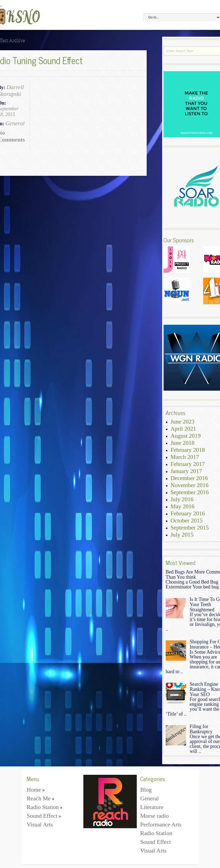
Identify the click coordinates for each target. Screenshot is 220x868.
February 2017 (188, 464)
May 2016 (183, 506)
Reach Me (40, 798)
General (15, 123)
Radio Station (45, 807)
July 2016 (182, 499)
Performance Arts (161, 825)
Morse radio (154, 816)
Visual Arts (40, 825)
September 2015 (190, 528)
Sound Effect (44, 816)
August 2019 (186, 436)
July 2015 (182, 535)
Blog (146, 790)
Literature (152, 807)
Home (36, 790)
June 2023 (183, 422)
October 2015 (187, 521)
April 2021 (183, 429)
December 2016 (189, 478)
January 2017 (186, 471)
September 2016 (190, 492)
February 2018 (188, 450)
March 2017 (185, 457)
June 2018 (183, 443)
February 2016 (188, 513)
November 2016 (190, 485)
